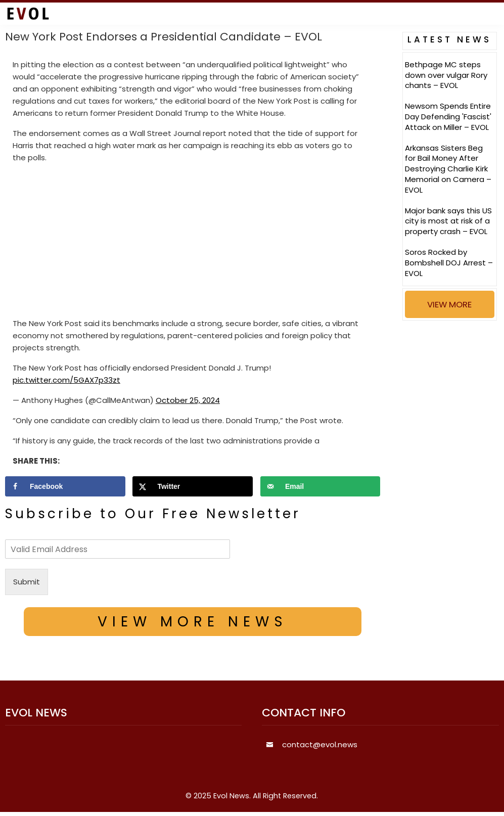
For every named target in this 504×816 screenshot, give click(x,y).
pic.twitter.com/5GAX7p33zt (66, 380)
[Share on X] (193, 486)
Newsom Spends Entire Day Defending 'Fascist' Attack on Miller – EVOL (448, 117)
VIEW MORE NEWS (193, 622)
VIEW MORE (449, 304)
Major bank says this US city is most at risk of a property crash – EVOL (448, 221)
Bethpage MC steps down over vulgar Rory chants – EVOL (446, 75)
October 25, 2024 (188, 400)
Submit (27, 582)
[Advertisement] (193, 243)
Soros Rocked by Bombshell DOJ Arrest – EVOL (449, 263)
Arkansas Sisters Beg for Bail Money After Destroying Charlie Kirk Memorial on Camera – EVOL (448, 169)
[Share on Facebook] (65, 486)
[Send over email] (320, 486)
